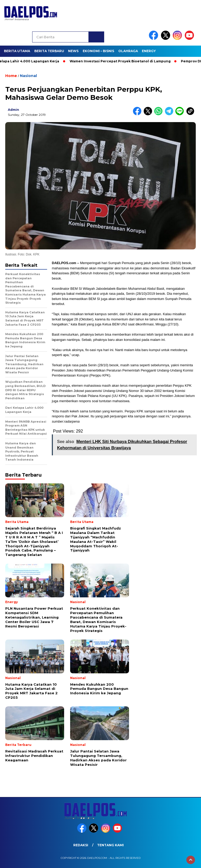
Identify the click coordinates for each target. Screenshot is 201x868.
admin (13, 110)
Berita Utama (17, 51)
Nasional (28, 76)
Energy (149, 51)
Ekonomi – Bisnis (98, 51)
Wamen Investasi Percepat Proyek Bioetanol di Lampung (122, 61)
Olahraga (128, 51)
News (73, 51)
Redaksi (81, 845)
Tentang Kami (110, 845)
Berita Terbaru (49, 51)
